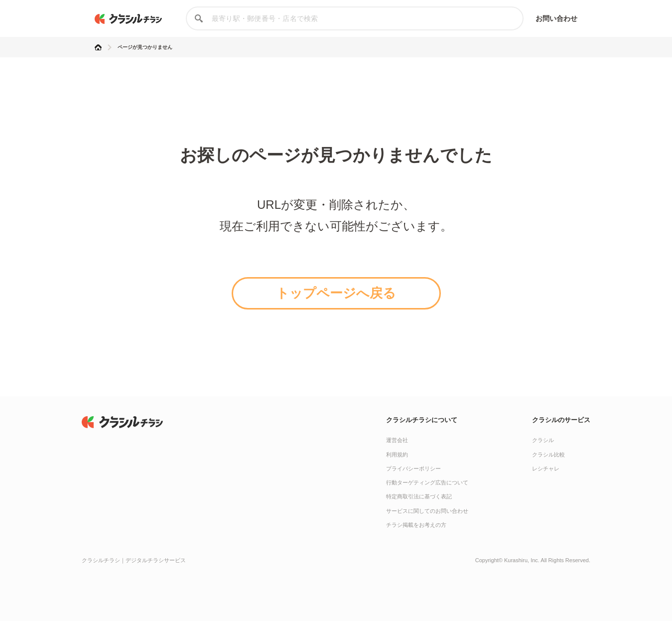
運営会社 (397, 440)
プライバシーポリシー (413, 468)
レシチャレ (546, 468)
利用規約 (397, 455)
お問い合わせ (557, 18)
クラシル (543, 440)
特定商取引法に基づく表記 (419, 496)
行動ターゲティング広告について (427, 482)
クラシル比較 (548, 455)
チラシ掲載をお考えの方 (416, 525)
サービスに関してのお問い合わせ (427, 511)
